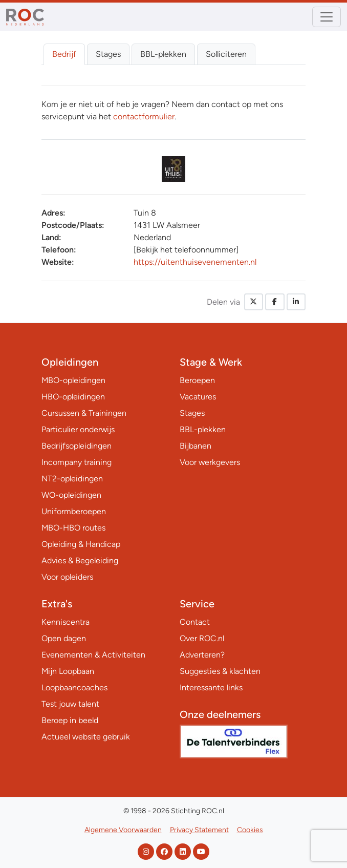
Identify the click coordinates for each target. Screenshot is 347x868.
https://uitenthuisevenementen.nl (195, 262)
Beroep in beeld (70, 720)
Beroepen (197, 380)
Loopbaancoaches (74, 687)
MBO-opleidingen (73, 380)
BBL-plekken (163, 54)
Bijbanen (196, 446)
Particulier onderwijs (78, 429)
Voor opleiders (67, 577)
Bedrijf (64, 54)
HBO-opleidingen (73, 397)
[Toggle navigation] (327, 17)
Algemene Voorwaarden (123, 830)
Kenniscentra (66, 622)
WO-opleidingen (71, 495)
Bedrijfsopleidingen (77, 446)
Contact (195, 622)
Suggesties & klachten (220, 671)
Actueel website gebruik (86, 737)
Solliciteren (226, 54)
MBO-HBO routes (73, 528)
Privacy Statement (199, 830)
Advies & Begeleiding (80, 560)
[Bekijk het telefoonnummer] (186, 250)
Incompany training (77, 462)
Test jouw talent (70, 704)
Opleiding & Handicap (81, 544)
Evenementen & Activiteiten (93, 655)
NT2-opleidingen (72, 479)
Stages (108, 54)
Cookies (250, 830)
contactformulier (144, 117)
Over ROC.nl (202, 638)
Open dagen (64, 638)
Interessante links (211, 687)
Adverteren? (202, 655)
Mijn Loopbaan (68, 671)
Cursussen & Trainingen (84, 413)
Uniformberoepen (74, 511)
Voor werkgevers (210, 462)
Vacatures (198, 397)
